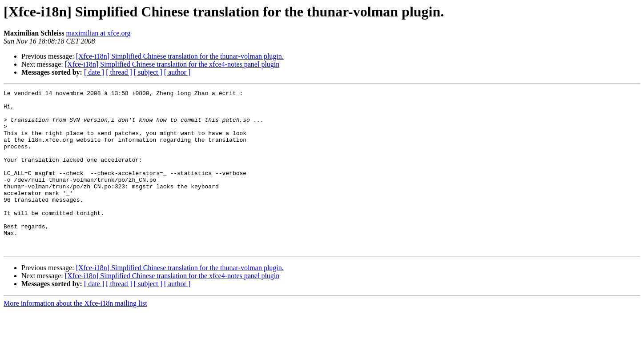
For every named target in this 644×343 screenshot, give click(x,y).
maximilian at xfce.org (98, 33)
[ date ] (94, 72)
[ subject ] (148, 72)
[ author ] (177, 72)
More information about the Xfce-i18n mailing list (75, 335)
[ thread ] (119, 72)
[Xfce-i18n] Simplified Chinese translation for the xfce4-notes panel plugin (172, 64)
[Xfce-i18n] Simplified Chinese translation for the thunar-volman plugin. (180, 56)
